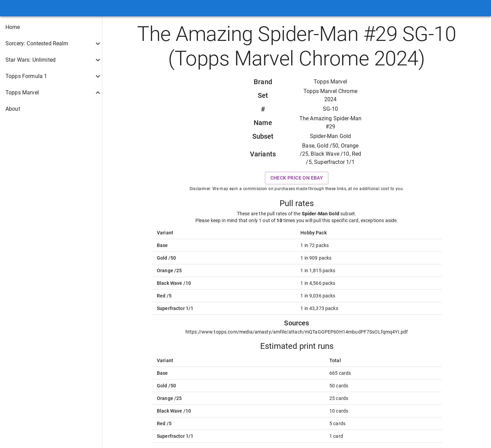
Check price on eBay (297, 178)
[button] (51, 27)
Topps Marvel (330, 82)
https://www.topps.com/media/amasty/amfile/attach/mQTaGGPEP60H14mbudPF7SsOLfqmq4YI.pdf (297, 332)
